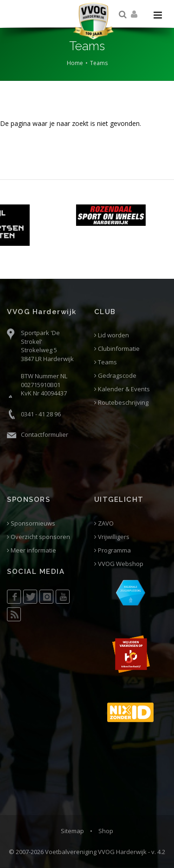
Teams (99, 63)
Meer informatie (32, 550)
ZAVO (104, 523)
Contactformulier (45, 434)
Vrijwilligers (112, 537)
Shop (106, 831)
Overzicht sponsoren (39, 537)
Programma (113, 550)
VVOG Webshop (119, 564)
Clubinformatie (117, 349)
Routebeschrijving (121, 403)
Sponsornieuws (31, 523)
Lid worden (112, 335)
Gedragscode (115, 376)
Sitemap (72, 831)
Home (75, 63)
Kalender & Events (122, 389)
